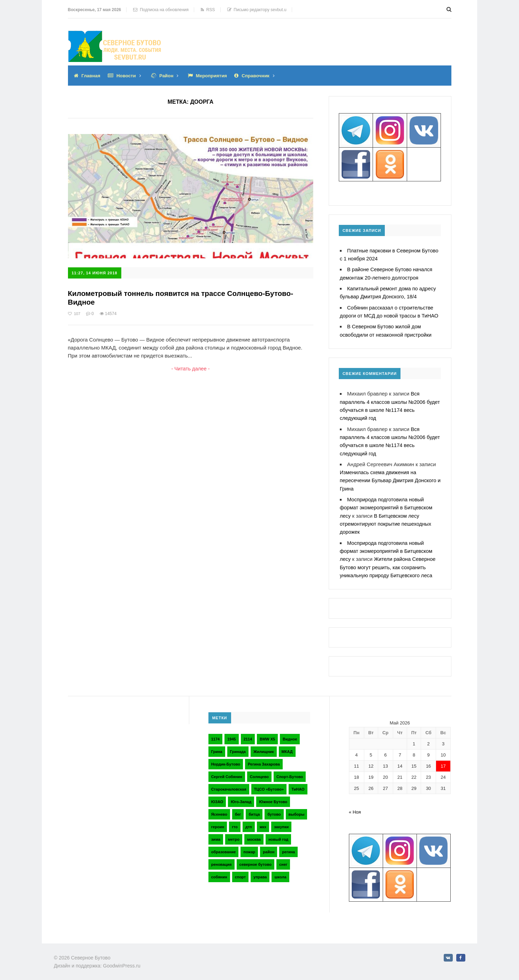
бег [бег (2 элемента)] (238, 811)
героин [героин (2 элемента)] (218, 823)
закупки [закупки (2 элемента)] (281, 823)
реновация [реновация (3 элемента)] (222, 861)
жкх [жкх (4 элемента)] (263, 823)
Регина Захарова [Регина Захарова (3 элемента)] (264, 761)
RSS (208, 10)
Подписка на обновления (161, 10)
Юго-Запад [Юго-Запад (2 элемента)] (241, 798)
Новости (128, 76)
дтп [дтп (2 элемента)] (249, 823)
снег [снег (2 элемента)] (283, 861)
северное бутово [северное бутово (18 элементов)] (255, 861)
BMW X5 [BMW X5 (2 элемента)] (267, 736)
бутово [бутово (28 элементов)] (274, 811)
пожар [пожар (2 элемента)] (249, 848)
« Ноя (355, 809)
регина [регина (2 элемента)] (288, 848)
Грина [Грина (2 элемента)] (217, 748)
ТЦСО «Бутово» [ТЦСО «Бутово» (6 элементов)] (269, 786)
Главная (91, 76)
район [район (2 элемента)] (269, 848)
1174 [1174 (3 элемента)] (215, 736)
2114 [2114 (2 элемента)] (248, 736)
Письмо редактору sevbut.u (257, 10)
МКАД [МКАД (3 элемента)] (287, 748)
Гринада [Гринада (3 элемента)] (238, 748)
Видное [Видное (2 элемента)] (290, 736)
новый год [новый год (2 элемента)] (278, 836)
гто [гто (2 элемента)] (235, 823)
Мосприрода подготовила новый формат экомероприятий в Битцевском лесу (387, 505)
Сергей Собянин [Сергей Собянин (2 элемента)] (227, 773)
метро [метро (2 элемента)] (234, 836)
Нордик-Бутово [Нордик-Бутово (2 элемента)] (226, 761)
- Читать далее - (190, 369)
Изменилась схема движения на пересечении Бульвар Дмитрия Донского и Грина (389, 478)
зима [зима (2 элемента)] (216, 836)
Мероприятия (215, 76)
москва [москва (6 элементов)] (254, 836)
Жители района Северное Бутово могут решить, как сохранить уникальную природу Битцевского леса (389, 564)
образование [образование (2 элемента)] (224, 848)
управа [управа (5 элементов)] (260, 873)
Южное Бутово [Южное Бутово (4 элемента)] (273, 798)
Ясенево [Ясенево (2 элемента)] (219, 811)
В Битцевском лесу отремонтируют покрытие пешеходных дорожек (387, 521)
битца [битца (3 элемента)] (254, 811)
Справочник (260, 76)
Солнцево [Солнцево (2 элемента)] (259, 773)
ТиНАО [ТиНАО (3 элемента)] (298, 786)
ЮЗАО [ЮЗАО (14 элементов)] (217, 798)
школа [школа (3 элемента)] (280, 873)
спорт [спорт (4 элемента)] (240, 873)
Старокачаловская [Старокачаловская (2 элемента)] (229, 786)
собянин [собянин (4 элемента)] (219, 873)
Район (169, 76)
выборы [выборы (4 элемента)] (297, 811)
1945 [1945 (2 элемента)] (231, 736)
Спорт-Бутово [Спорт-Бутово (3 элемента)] (290, 773)
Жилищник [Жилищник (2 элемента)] (264, 748)
